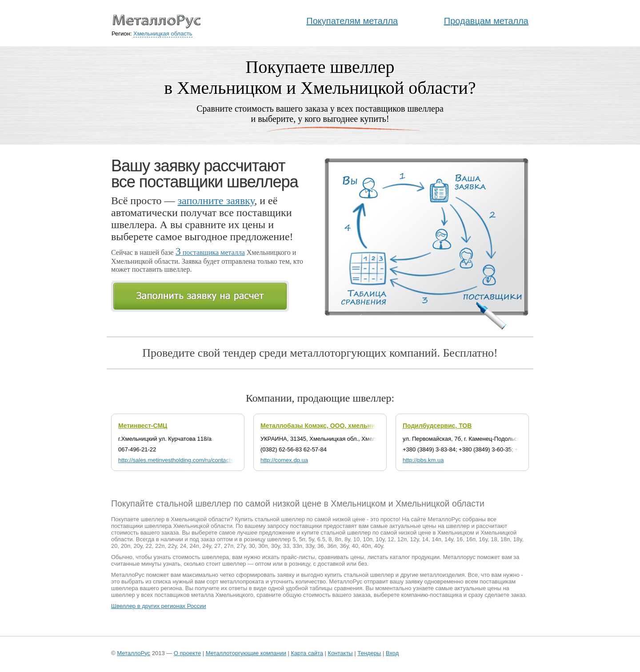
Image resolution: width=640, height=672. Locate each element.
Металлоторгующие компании (246, 653)
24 (183, 546)
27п (229, 546)
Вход (392, 653)
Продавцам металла (486, 21)
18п (505, 539)
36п (332, 546)
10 (356, 539)
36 (320, 546)
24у (207, 546)
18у (518, 539)
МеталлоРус (134, 653)
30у (276, 546)
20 (114, 546)
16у (483, 539)
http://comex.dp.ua (284, 460)
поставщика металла (210, 252)
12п (402, 539)
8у (347, 539)
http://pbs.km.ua (423, 460)
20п (126, 546)
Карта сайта (307, 653)
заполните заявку (216, 201)
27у (241, 546)
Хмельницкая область (163, 34)
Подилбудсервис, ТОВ (437, 426)
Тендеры (369, 653)
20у (138, 546)
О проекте (187, 653)
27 (217, 546)
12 (391, 539)
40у (379, 546)
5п (302, 539)
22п (160, 546)
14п (436, 539)
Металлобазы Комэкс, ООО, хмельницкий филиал (338, 426)
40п (366, 546)
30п (263, 546)
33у (310, 546)
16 (460, 539)
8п (338, 539)
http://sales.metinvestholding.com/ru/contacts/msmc (184, 460)
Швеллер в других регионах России (159, 606)
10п (368, 539)
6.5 (321, 539)
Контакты (340, 653)
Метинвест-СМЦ (143, 426)
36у (344, 546)
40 (355, 546)
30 (252, 546)
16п (471, 539)
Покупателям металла (352, 21)
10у (380, 539)
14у (449, 539)
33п (297, 546)
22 (148, 546)
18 (494, 539)
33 (286, 546)
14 (425, 539)
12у (415, 539)
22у (172, 546)
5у (311, 539)
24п (194, 546)
